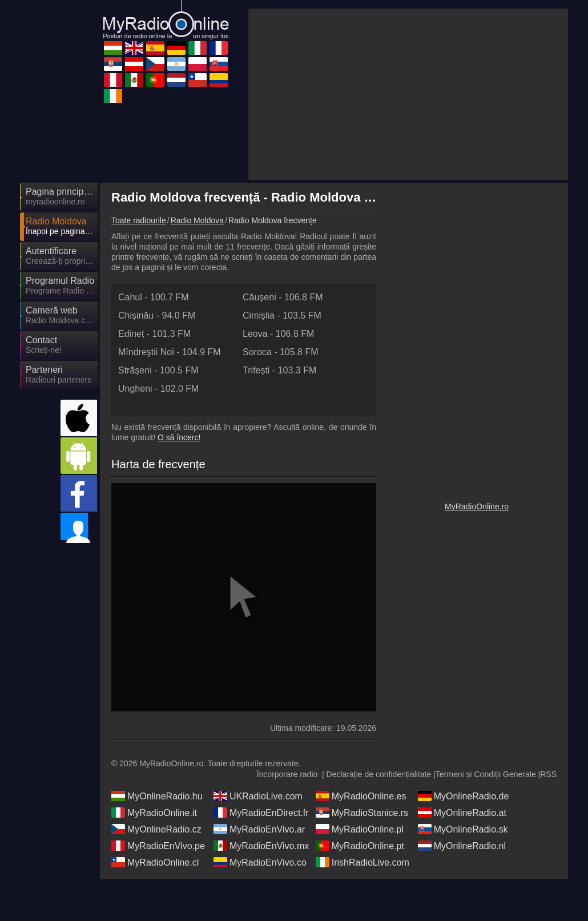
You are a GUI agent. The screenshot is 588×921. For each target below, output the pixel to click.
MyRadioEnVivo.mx (261, 879)
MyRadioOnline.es (361, 829)
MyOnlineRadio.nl (462, 879)
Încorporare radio (287, 807)
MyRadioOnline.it (154, 846)
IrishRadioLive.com (363, 895)
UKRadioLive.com (258, 829)
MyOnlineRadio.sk (463, 862)
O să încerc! (179, 335)
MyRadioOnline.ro (477, 604)
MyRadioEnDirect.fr (261, 846)
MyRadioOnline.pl (360, 862)
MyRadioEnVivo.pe (158, 879)
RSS (548, 807)
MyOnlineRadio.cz (156, 862)
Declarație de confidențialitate (379, 807)
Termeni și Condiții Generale (486, 807)
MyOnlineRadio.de (464, 829)
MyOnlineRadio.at (462, 846)
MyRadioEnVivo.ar (259, 862)
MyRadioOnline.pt (360, 879)
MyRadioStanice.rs (362, 846)
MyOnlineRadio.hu (157, 829)
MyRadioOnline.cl (155, 895)
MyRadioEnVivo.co (260, 895)
